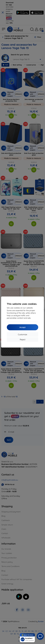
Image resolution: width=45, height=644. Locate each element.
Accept (22, 327)
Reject (23, 339)
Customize (22, 334)
